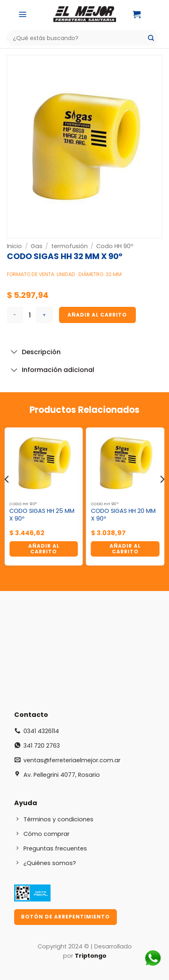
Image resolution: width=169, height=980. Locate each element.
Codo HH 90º (115, 246)
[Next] (162, 496)
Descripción (34, 353)
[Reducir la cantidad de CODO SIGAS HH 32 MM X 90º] (15, 315)
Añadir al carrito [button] (44, 549)
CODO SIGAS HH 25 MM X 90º (42, 515)
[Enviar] (151, 38)
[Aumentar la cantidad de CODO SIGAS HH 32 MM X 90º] (44, 315)
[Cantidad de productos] (30, 315)
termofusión (70, 246)
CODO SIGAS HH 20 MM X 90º (123, 515)
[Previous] (7, 496)
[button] (23, 14)
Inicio (14, 246)
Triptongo (91, 956)
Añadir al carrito (97, 315)
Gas (37, 246)
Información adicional (51, 371)
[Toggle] (14, 353)
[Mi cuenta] (157, 14)
